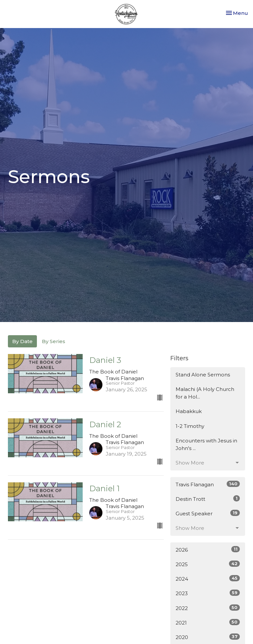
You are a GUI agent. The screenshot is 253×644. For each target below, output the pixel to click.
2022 (208, 608)
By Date (22, 341)
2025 (208, 564)
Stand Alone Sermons (203, 375)
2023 (208, 593)
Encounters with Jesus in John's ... (206, 444)
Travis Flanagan (208, 484)
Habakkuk (189, 411)
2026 (208, 549)
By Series (54, 341)
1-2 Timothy (190, 426)
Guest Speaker (208, 513)
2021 (208, 622)
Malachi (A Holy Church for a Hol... (205, 393)
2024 (208, 579)
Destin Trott (208, 499)
